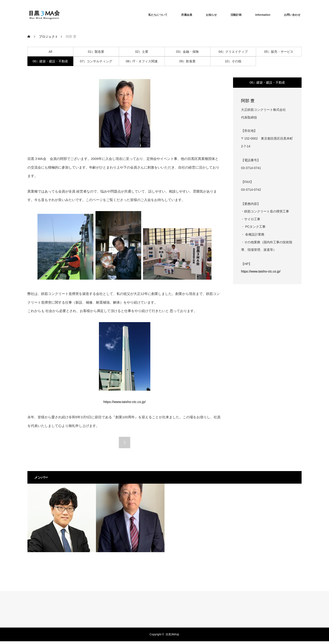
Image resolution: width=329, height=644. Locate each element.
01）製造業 (96, 52)
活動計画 (236, 15)
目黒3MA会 (173, 634)
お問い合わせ (292, 15)
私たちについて (158, 15)
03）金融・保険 (188, 52)
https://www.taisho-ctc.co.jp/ (261, 271)
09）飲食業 (188, 61)
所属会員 (187, 15)
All (50, 52)
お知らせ (211, 15)
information (263, 15)
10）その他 (233, 61)
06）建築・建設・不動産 (50, 61)
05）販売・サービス (279, 52)
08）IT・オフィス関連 (142, 61)
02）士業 (142, 52)
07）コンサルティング (96, 61)
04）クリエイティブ (233, 52)
